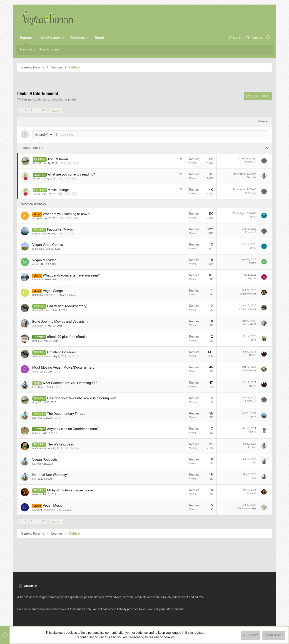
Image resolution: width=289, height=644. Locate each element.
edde (35, 371)
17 (44, 110)
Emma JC (251, 162)
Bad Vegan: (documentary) (67, 306)
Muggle (36, 433)
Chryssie (251, 177)
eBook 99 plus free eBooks (67, 336)
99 (77, 448)
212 (76, 163)
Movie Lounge (58, 189)
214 (67, 194)
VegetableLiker (248, 293)
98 (72, 448)
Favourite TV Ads (60, 229)
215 (74, 194)
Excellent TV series (61, 352)
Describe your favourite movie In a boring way (81, 398)
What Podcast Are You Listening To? (70, 382)
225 (69, 218)
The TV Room (58, 159)
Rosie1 (36, 178)
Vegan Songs (53, 290)
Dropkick (37, 341)
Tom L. (252, 217)
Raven (253, 355)
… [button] (37, 110)
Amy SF (37, 163)
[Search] (268, 38)
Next (54, 111)
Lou (34, 387)
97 (67, 448)
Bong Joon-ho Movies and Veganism (60, 321)
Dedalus (37, 494)
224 (62, 218)
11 (66, 233)
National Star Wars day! (50, 474)
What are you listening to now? (66, 214)
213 (61, 194)
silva (254, 339)
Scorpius (37, 218)
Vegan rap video (44, 260)
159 (61, 178)
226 (76, 218)
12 (72, 233)
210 (63, 163)
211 (69, 163)
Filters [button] (262, 122)
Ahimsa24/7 (39, 325)
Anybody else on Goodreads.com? (73, 428)
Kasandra (37, 279)
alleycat (252, 278)
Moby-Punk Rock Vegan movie (70, 490)
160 (67, 178)
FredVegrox (250, 370)
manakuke (38, 248)
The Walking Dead (61, 444)
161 (74, 178)
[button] (63, 38)
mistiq (36, 264)
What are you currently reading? (71, 174)
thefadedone (39, 448)
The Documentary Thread (66, 413)
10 (61, 233)
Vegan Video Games (48, 244)
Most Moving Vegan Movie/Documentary (63, 367)
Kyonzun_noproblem (44, 509)
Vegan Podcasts (45, 459)
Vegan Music (53, 505)
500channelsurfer (246, 508)
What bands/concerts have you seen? (71, 275)
